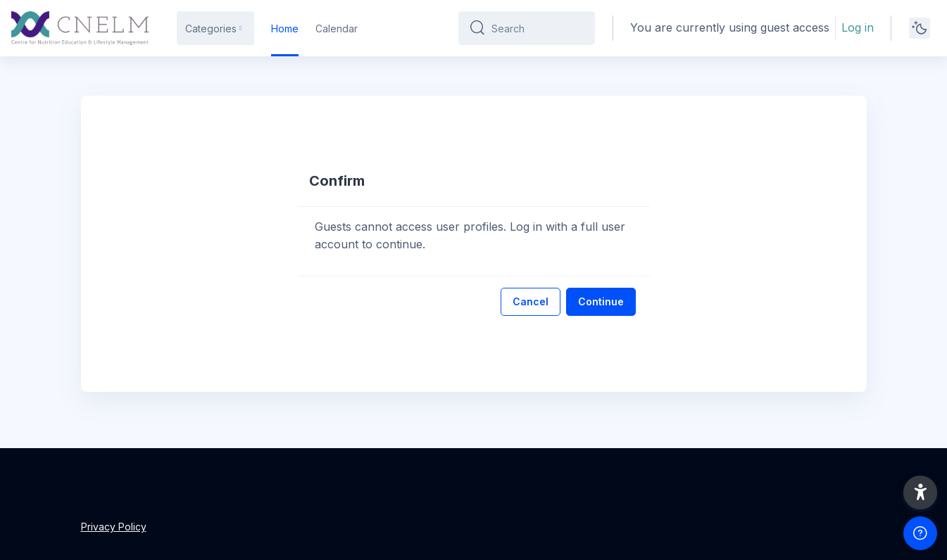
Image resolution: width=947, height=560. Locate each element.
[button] (920, 492)
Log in (858, 27)
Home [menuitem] (285, 28)
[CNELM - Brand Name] (80, 28)
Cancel (531, 301)
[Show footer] (920, 533)
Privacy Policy (114, 527)
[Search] (538, 28)
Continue (601, 301)
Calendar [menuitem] (337, 28)
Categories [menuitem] (211, 28)
